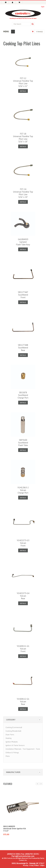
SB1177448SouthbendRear (23, 348)
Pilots (8, 756)
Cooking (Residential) (13, 731)
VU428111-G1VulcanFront (23, 649)
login (43, 7)
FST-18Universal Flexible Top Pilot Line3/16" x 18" (23, 138)
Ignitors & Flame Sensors (15, 745)
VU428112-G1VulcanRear (23, 702)
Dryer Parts (10, 735)
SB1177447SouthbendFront (23, 295)
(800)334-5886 (14, 854)
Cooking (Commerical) (14, 727)
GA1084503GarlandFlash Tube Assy (23, 242)
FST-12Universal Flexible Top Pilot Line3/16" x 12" (23, 82)
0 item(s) (40, 32)
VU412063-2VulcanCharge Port (23, 490)
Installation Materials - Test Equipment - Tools (23, 749)
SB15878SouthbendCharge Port (23, 395)
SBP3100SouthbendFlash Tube (23, 443)
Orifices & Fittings (12, 752)
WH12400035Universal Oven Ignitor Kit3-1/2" (15, 829)
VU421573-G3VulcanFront (23, 543)
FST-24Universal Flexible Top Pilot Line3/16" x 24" (23, 193)
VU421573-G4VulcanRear (23, 596)
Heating (8, 738)
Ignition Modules (12, 742)
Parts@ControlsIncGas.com (23, 856)
